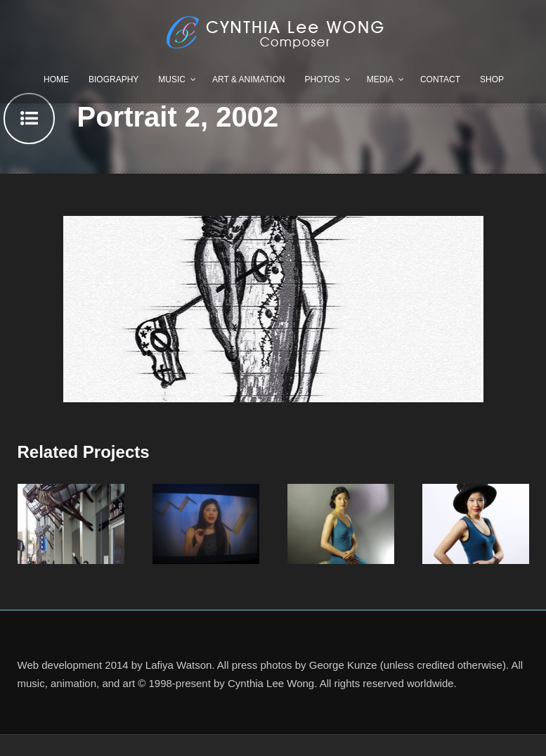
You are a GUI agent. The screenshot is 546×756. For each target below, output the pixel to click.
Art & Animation (248, 79)
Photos (322, 79)
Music (172, 79)
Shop (492, 79)
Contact (440, 79)
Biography (113, 79)
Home (56, 79)
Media (380, 79)
